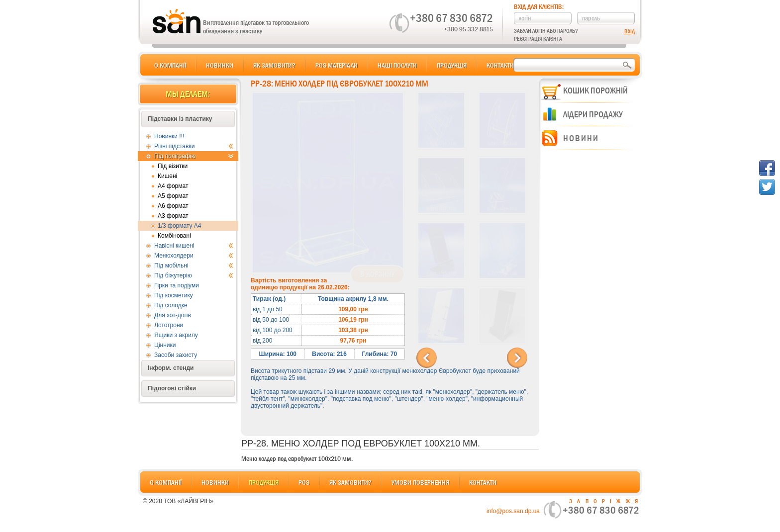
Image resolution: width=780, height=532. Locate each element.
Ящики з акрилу (176, 335)
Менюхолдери (194, 256)
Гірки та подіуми (177, 285)
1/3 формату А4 (180, 226)
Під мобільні (194, 266)
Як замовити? (274, 65)
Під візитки (173, 166)
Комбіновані (174, 236)
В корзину (377, 274)
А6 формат (173, 206)
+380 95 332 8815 (468, 29)
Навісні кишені (194, 246)
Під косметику (174, 295)
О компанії (170, 65)
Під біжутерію (194, 275)
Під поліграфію (194, 156)
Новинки (220, 65)
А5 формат (173, 196)
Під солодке (171, 305)
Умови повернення (420, 482)
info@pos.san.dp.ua (513, 511)
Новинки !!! (169, 136)
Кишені (167, 176)
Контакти (500, 65)
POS (304, 482)
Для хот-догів (173, 315)
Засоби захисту (176, 355)
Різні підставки (194, 146)
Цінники (165, 345)
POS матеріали (337, 65)
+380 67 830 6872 (451, 18)
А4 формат (173, 186)
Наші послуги (397, 65)
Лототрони (169, 325)
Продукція (452, 65)
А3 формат (173, 216)
